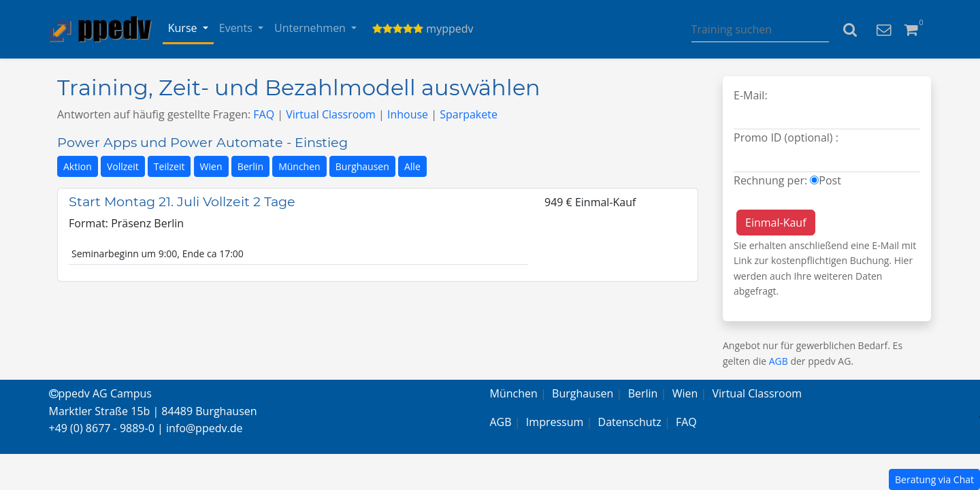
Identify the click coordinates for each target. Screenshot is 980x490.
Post (830, 180)
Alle (412, 166)
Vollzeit (123, 166)
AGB (779, 361)
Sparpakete (469, 114)
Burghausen (362, 166)
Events (237, 28)
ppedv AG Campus (100, 393)
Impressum (555, 422)
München (299, 166)
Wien (211, 166)
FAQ (264, 114)
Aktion (78, 166)
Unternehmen (311, 28)
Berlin (250, 166)
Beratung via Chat (934, 479)
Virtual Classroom (331, 114)
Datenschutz (630, 422)
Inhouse (408, 114)
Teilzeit (169, 166)
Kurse (184, 28)
